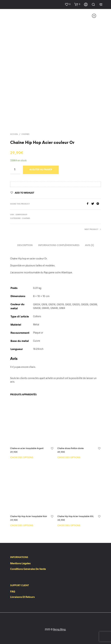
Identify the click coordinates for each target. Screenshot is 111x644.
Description (25, 245)
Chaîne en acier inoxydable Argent (27, 448)
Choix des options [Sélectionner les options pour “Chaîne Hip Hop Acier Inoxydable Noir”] (22, 526)
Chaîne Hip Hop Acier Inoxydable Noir (29, 516)
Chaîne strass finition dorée (71, 448)
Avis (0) (89, 245)
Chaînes (25, 134)
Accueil (14, 134)
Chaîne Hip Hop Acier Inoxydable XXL (76, 516)
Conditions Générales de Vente (28, 569)
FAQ (13, 591)
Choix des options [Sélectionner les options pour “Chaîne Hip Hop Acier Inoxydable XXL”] (69, 526)
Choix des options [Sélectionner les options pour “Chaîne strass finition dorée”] (69, 458)
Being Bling (59, 629)
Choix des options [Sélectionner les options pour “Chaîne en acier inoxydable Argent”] (22, 458)
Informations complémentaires (59, 245)
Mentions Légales (20, 563)
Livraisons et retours (22, 597)
